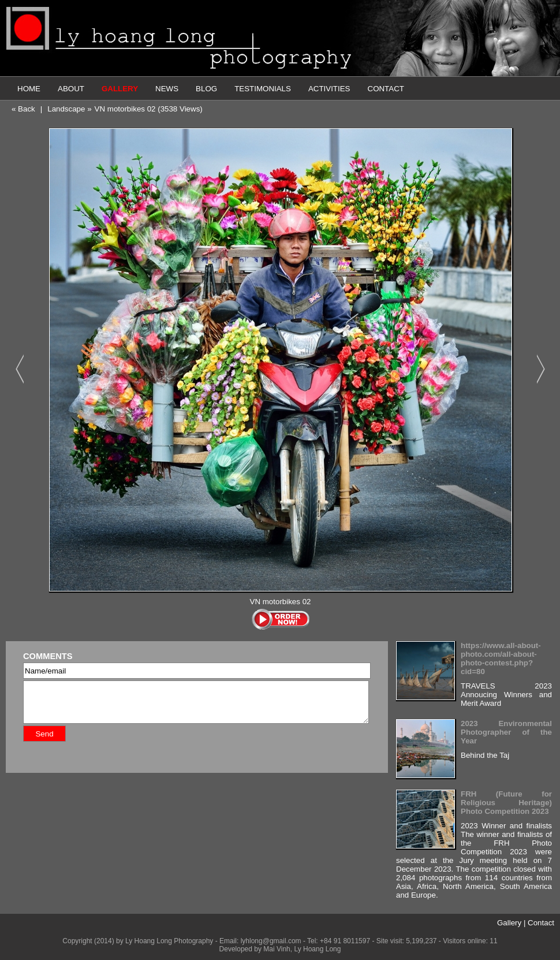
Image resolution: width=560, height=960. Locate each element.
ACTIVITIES (329, 89)
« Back (23, 109)
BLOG (206, 89)
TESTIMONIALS (263, 89)
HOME (29, 89)
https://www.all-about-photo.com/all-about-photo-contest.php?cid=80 (501, 658)
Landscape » (69, 109)
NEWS (167, 89)
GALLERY (120, 89)
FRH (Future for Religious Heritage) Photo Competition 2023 (506, 803)
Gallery (509, 923)
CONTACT (386, 89)
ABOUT (71, 89)
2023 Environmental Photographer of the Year (506, 732)
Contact (541, 923)
